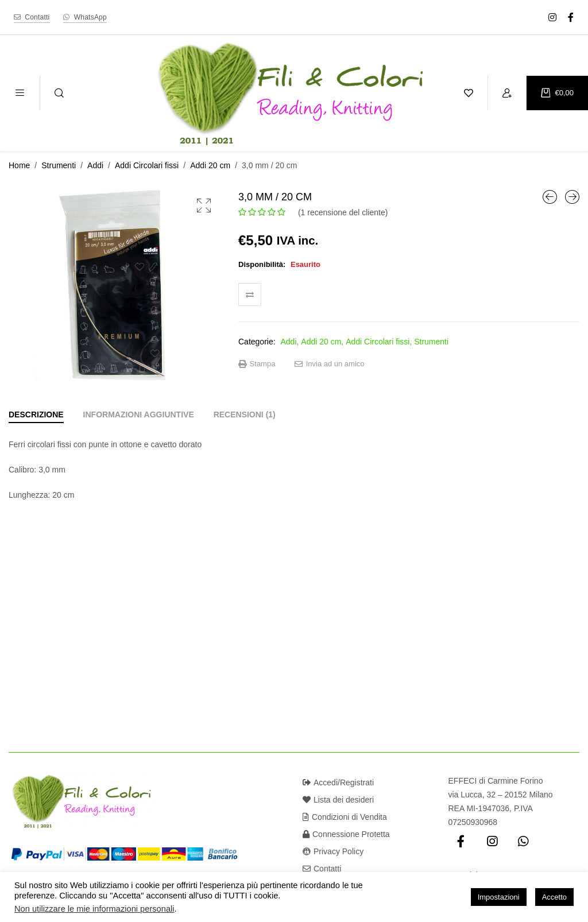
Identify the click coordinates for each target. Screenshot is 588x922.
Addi (95, 165)
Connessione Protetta (346, 834)
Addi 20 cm (210, 165)
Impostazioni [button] (499, 897)
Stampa (257, 364)
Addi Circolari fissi (147, 165)
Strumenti (59, 165)
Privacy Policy (333, 851)
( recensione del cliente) (343, 212)
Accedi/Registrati (338, 782)
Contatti (322, 869)
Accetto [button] (554, 897)
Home (19, 165)
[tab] (36, 414)
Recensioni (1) (245, 414)
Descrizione (36, 414)
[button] (204, 206)
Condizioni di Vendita (345, 817)
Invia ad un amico (330, 364)
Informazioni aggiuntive (139, 414)
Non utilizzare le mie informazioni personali (94, 909)
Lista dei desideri (338, 800)
